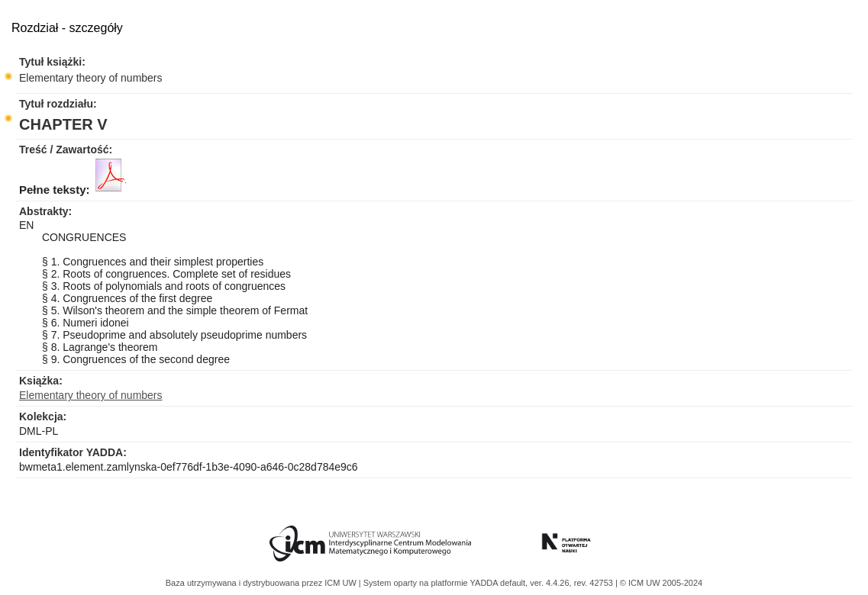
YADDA (486, 583)
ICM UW (342, 583)
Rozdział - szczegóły (67, 28)
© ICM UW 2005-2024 (661, 583)
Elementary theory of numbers (91, 78)
